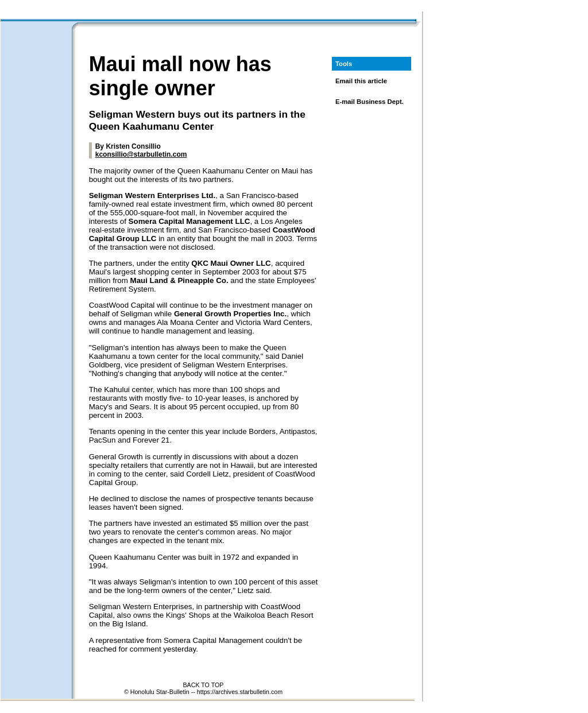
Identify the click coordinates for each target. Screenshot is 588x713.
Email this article (361, 81)
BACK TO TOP (204, 685)
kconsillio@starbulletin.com (141, 154)
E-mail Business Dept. (370, 102)
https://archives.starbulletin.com (240, 692)
